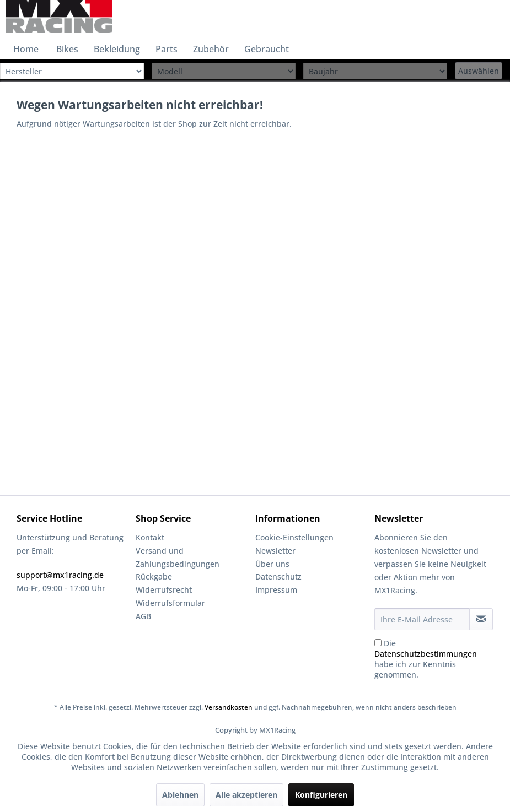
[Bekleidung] (117, 49)
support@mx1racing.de (60, 575)
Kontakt (150, 537)
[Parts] (167, 49)
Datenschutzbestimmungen (426, 654)
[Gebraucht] (267, 49)
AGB (143, 616)
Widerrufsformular (170, 603)
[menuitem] (26, 49)
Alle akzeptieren (246, 795)
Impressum (276, 590)
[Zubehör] (211, 49)
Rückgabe (154, 576)
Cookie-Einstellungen (294, 537)
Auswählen (479, 71)
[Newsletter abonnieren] (481, 619)
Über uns (272, 564)
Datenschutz (278, 576)
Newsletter (275, 551)
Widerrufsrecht (164, 590)
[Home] (26, 49)
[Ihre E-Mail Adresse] (422, 619)
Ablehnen (180, 795)
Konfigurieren (321, 795)
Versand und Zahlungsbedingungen (178, 557)
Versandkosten (229, 707)
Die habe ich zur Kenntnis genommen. (426, 659)
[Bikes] (67, 49)
